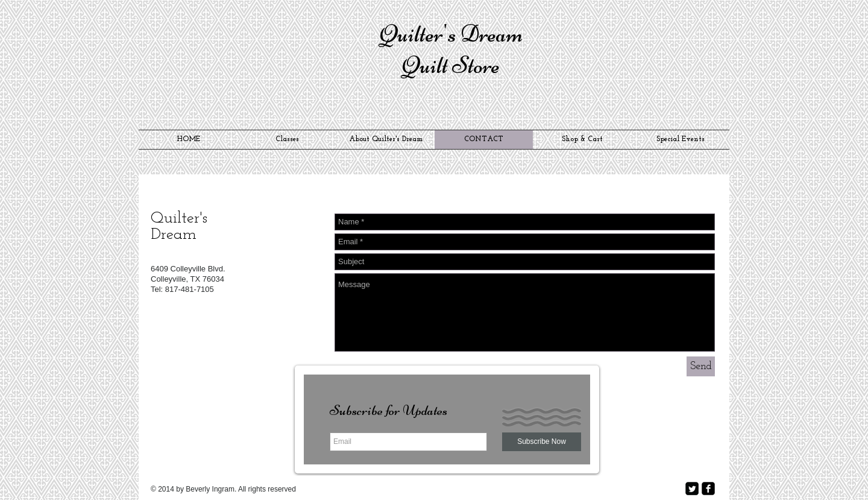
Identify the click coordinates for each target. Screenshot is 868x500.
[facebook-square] (708, 489)
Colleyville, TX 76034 (187, 279)
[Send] (701, 366)
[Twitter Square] (692, 489)
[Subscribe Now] (542, 442)
